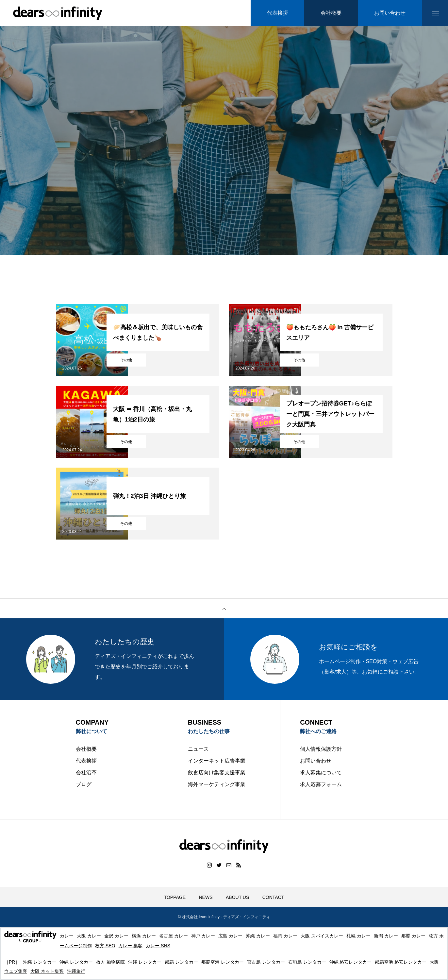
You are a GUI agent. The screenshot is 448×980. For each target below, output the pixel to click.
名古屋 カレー (174, 936)
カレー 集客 (130, 946)
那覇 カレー (413, 936)
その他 (126, 360)
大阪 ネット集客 (47, 971)
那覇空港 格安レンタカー (401, 962)
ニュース (198, 749)
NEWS (206, 897)
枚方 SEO (105, 946)
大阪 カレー (89, 936)
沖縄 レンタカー (40, 962)
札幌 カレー (358, 936)
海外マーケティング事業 (217, 784)
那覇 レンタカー (181, 962)
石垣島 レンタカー (307, 962)
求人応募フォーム (321, 784)
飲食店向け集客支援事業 (217, 773)
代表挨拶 (86, 761)
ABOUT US (237, 897)
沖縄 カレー (258, 936)
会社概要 (86, 749)
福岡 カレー (285, 936)
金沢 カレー (116, 936)
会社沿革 (86, 773)
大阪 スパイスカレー (322, 936)
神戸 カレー (203, 936)
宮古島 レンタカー (266, 962)
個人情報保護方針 (321, 749)
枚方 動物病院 (110, 962)
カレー (67, 936)
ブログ (84, 784)
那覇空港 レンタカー (223, 962)
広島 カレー (230, 936)
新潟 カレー (386, 936)
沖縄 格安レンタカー (351, 962)
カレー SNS (158, 946)
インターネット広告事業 (217, 761)
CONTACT (273, 897)
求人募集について (321, 773)
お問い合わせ (316, 761)
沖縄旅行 (76, 971)
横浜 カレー (144, 936)
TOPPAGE (175, 897)
